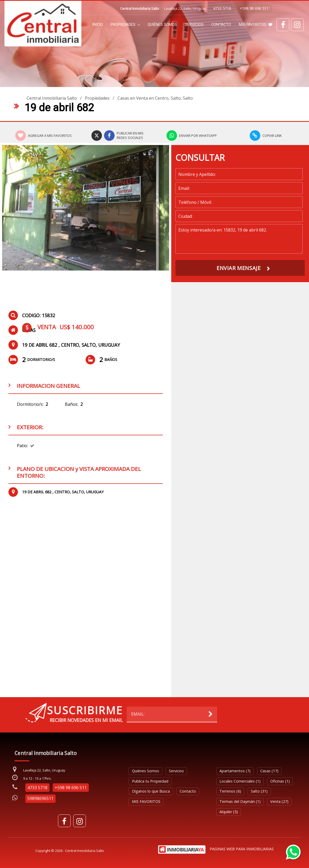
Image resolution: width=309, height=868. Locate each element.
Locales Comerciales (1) (240, 781)
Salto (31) (259, 791)
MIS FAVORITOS (256, 25)
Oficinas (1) (280, 781)
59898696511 (40, 798)
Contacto (221, 25)
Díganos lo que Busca (151, 791)
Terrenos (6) (230, 791)
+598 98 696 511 (254, 8)
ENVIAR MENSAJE (239, 268)
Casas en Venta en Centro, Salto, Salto (155, 98)
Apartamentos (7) (235, 771)
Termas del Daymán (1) (240, 801)
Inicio (98, 25)
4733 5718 (222, 8)
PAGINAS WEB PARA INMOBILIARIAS (242, 849)
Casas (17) (269, 771)
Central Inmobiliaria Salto (52, 98)
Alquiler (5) (229, 812)
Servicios (194, 25)
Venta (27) (279, 801)
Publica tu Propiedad (150, 781)
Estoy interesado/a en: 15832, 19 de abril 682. (239, 239)
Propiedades (125, 25)
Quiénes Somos (162, 25)
